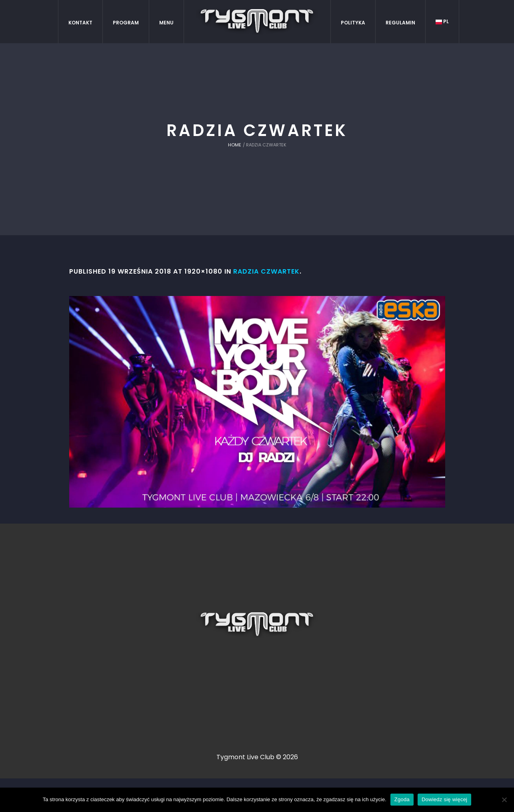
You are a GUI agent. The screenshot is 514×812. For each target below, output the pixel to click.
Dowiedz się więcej (444, 799)
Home (235, 145)
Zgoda (402, 799)
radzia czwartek (266, 271)
